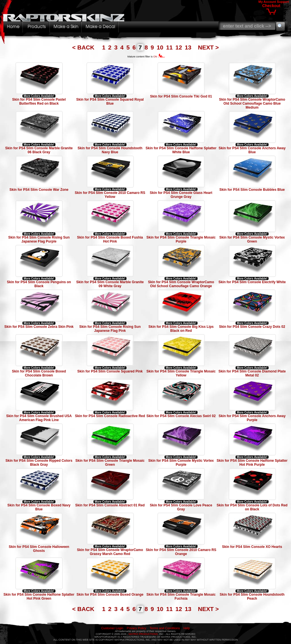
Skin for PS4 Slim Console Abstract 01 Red (110, 505)
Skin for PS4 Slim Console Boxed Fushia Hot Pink (110, 239)
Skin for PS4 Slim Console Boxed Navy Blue (39, 507)
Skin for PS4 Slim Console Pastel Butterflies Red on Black (39, 102)
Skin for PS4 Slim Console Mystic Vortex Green (252, 239)
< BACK (84, 47)
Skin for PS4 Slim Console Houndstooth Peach (252, 597)
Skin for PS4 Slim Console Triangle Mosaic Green (110, 463)
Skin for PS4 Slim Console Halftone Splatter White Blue (181, 150)
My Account (267, 2)
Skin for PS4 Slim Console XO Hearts (252, 547)
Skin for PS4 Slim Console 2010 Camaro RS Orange (181, 552)
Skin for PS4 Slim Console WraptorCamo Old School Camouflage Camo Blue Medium (252, 103)
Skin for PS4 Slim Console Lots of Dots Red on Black (252, 507)
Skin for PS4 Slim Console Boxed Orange (110, 595)
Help (187, 628)
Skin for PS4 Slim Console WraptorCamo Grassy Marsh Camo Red (110, 552)
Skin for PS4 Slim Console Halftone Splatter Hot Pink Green (39, 597)
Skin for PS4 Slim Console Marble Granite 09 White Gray (110, 284)
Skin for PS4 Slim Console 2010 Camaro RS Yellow (110, 195)
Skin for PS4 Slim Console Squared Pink (110, 371)
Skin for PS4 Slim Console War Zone (39, 190)
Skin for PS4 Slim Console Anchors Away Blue (252, 150)
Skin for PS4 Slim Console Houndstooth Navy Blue (110, 150)
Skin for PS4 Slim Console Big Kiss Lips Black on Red (181, 329)
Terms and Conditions (165, 628)
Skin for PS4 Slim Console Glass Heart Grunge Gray (181, 195)
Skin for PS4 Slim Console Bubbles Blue (252, 190)
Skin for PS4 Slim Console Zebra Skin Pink (39, 327)
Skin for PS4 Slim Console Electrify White (252, 282)
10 (161, 47)
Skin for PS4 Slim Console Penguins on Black (39, 284)
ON (159, 57)
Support (283, 2)
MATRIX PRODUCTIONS (143, 634)
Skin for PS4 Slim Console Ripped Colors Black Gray (39, 463)
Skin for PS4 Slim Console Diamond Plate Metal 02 (252, 373)
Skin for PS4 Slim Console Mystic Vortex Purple (181, 463)
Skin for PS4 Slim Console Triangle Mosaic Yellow (181, 373)
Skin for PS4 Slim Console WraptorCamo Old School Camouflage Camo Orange (181, 284)
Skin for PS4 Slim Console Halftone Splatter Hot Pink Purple (252, 463)
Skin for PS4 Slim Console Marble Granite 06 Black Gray (39, 150)
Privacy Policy (136, 628)
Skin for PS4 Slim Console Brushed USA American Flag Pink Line (39, 418)
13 (189, 47)
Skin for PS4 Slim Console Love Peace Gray (181, 507)
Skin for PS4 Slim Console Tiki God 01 (181, 96)
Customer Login (112, 628)
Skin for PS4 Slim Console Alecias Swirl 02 (181, 416)
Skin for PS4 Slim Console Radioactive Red (110, 416)
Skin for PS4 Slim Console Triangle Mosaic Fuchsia (181, 597)
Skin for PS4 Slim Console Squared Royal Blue (110, 102)
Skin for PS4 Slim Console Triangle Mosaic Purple (181, 239)
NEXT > (208, 47)
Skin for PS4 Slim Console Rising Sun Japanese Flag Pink (110, 329)
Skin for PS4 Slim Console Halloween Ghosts (39, 549)
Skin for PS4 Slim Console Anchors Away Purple (252, 418)
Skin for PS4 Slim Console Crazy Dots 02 (252, 327)
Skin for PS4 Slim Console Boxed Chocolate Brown (39, 373)
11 (170, 47)
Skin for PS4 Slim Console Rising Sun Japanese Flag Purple (39, 239)
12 (179, 47)
